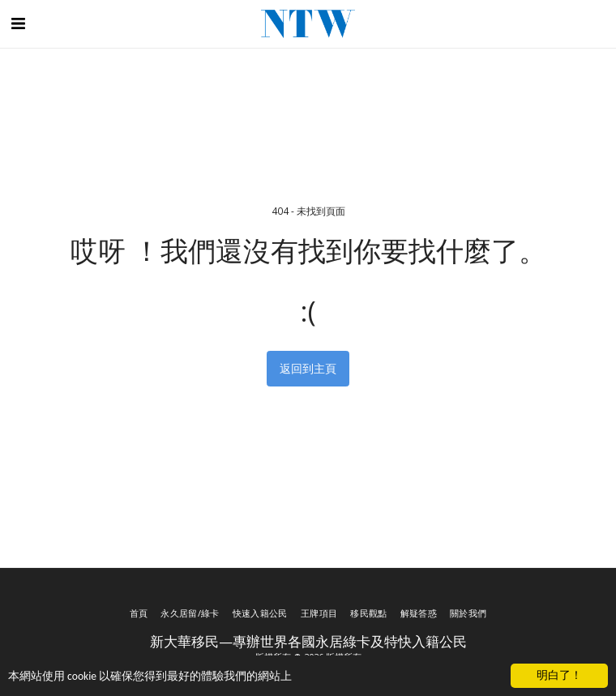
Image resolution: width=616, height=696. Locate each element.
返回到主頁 (308, 368)
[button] (18, 23)
